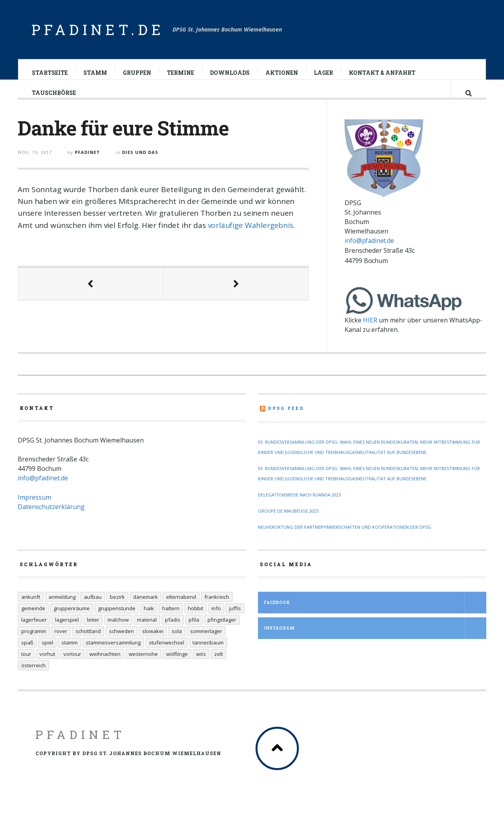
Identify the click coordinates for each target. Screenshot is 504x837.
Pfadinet (81, 748)
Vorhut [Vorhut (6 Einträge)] (47, 668)
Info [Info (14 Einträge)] (216, 622)
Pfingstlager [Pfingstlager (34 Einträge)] (222, 633)
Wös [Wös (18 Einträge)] (201, 668)
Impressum (34, 511)
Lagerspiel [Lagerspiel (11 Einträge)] (67, 633)
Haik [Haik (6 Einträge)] (149, 622)
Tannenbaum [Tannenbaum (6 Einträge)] (208, 656)
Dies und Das (140, 159)
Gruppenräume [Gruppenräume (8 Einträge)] (72, 622)
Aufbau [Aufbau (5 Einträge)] (93, 611)
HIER (370, 334)
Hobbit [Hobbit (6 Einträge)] (195, 622)
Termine (181, 73)
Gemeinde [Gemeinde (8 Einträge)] (33, 622)
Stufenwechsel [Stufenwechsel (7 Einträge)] (167, 656)
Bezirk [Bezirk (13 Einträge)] (117, 611)
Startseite (50, 73)
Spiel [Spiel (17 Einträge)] (47, 656)
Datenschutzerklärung (51, 520)
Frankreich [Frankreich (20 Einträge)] (217, 611)
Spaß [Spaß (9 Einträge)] (27, 656)
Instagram (375, 642)
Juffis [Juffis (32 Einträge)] (235, 622)
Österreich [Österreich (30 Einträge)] (33, 679)
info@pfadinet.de (369, 254)
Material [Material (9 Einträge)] (147, 633)
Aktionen (282, 73)
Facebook (375, 616)
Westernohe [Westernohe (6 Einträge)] (143, 668)
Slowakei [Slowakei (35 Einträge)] (153, 645)
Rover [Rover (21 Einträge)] (61, 645)
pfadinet (87, 159)
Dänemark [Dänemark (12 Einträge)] (145, 611)
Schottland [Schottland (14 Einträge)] (88, 645)
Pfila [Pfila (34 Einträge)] (194, 633)
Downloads (230, 73)
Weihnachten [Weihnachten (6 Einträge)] (105, 668)
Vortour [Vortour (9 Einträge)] (72, 668)
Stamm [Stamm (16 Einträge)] (69, 656)
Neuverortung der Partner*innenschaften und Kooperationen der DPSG (345, 541)
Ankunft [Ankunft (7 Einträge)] (31, 611)
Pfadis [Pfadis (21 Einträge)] (173, 633)
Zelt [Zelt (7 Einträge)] (219, 668)
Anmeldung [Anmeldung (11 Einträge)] (62, 611)
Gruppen (137, 73)
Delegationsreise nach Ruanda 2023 (299, 508)
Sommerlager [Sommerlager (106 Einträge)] (206, 645)
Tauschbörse (54, 99)
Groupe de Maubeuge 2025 (288, 525)
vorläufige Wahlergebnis (251, 232)
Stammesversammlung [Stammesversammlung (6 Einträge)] (113, 656)
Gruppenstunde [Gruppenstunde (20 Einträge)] (117, 622)
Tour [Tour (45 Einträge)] (26, 668)
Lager (323, 73)
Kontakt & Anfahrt (382, 73)
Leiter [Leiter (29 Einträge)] (93, 633)
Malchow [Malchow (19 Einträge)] (118, 633)
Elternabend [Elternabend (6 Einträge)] (181, 611)
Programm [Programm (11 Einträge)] (34, 645)
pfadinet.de (98, 30)
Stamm (95, 73)
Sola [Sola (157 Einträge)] (177, 645)
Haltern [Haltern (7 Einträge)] (171, 622)
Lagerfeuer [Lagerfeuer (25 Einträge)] (34, 633)
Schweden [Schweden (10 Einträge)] (121, 645)
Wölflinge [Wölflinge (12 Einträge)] (177, 668)
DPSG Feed (286, 422)
